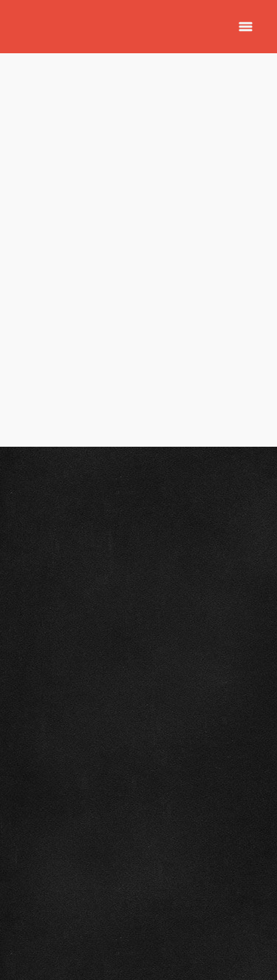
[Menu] (246, 27)
